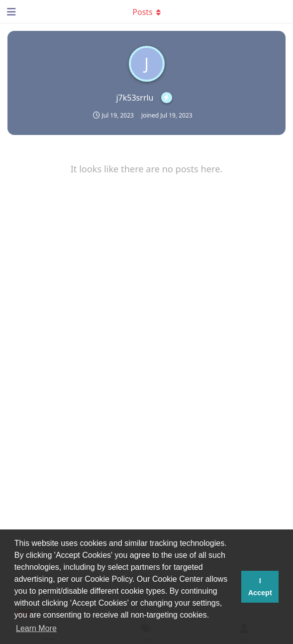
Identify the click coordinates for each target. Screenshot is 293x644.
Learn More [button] (36, 628)
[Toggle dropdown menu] (147, 11)
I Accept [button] (260, 587)
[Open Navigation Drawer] (10, 11)
